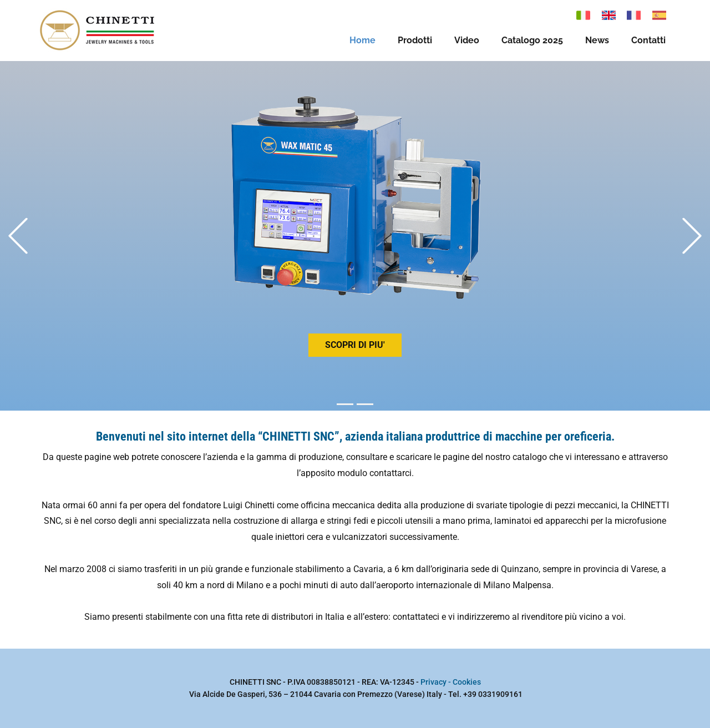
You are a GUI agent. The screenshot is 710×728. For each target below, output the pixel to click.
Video (467, 40)
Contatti (648, 40)
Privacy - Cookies (451, 682)
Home (362, 40)
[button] (18, 236)
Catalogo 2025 (532, 40)
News (597, 40)
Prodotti (415, 40)
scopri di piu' (355, 345)
